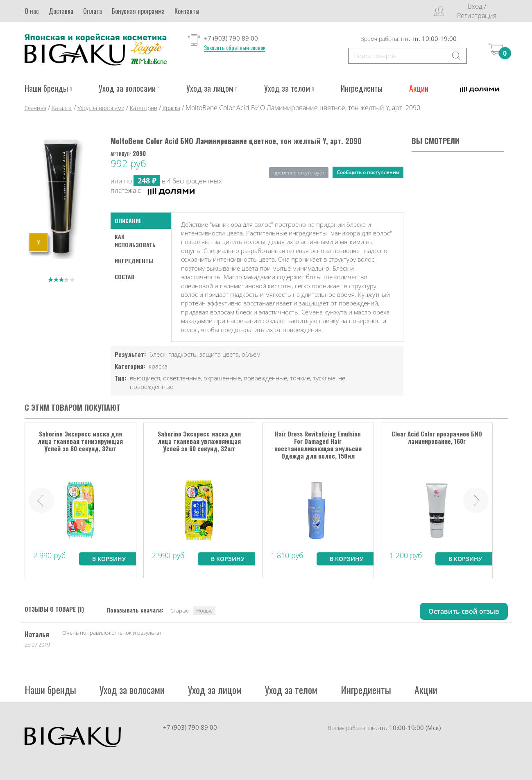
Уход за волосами (129, 88)
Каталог (62, 108)
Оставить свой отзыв (464, 611)
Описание (128, 220)
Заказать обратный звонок (235, 47)
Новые (204, 610)
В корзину (109, 558)
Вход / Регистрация (477, 11)
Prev (41, 500)
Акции (419, 88)
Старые (180, 610)
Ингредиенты (362, 88)
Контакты (187, 11)
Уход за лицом (212, 88)
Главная (35, 108)
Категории (144, 108)
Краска (171, 108)
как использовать (135, 240)
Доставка (61, 11)
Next (476, 500)
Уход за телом (289, 88)
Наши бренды (48, 88)
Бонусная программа (138, 11)
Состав (125, 276)
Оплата (93, 11)
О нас (32, 11)
